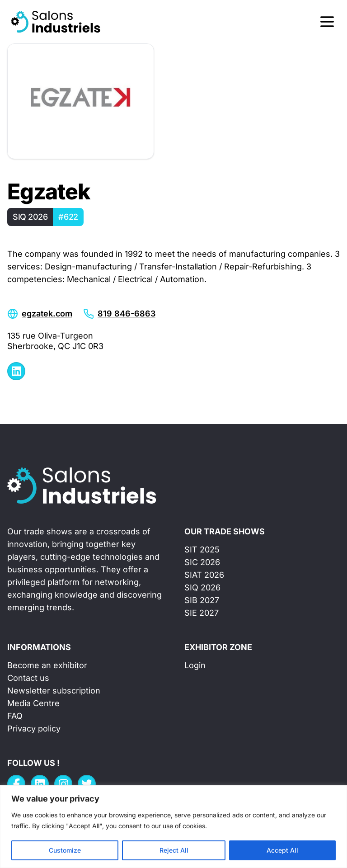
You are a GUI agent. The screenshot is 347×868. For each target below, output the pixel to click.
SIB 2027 (202, 600)
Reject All (174, 850)
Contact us (28, 678)
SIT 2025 (202, 550)
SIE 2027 (202, 613)
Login (195, 665)
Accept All (282, 850)
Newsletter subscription (54, 691)
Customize (65, 850)
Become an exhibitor (47, 665)
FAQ (15, 716)
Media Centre (33, 703)
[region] (173, 827)
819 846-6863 (127, 314)
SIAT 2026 (204, 575)
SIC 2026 (202, 562)
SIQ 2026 (202, 587)
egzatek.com (47, 314)
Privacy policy (34, 729)
